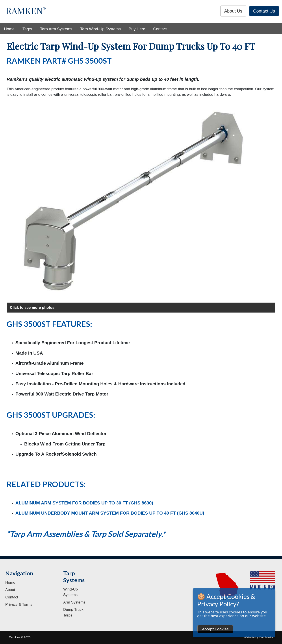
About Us (233, 11)
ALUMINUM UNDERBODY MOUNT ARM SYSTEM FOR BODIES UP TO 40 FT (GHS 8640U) (110, 513)
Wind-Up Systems (70, 592)
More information (213, 619)
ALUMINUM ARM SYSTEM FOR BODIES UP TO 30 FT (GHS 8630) (84, 503)
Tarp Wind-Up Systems (100, 29)
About (10, 590)
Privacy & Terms (19, 604)
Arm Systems (74, 602)
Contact (160, 29)
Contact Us (264, 11)
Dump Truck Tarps (73, 612)
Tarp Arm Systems (56, 29)
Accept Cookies (215, 629)
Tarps (27, 29)
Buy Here (137, 29)
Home (9, 29)
